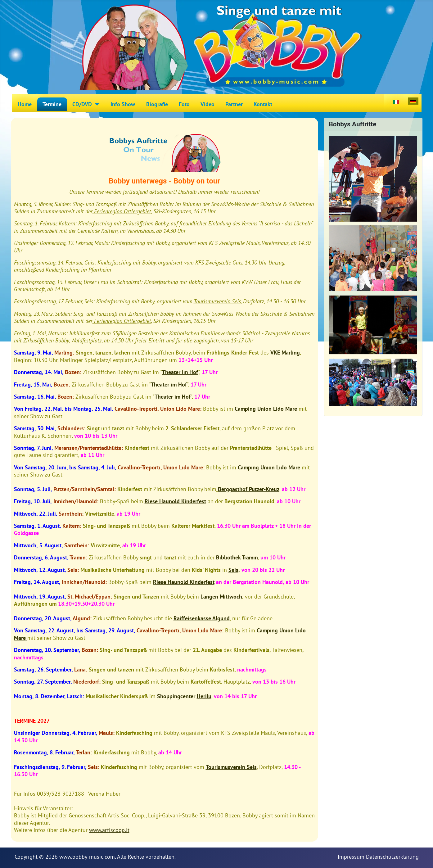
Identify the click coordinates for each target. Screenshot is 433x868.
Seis (233, 570)
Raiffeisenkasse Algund (202, 618)
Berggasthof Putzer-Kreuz (249, 489)
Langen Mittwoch (221, 597)
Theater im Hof (180, 372)
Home (25, 104)
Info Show (123, 104)
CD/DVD (82, 104)
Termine (52, 104)
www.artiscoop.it (109, 830)
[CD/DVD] (96, 104)
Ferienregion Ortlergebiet (122, 211)
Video (207, 104)
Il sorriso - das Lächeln (286, 223)
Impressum (351, 857)
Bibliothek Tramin (237, 557)
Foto (184, 104)
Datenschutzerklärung (392, 857)
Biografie (157, 104)
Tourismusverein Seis (217, 301)
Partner (234, 104)
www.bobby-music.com (87, 857)
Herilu (204, 696)
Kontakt (263, 104)
